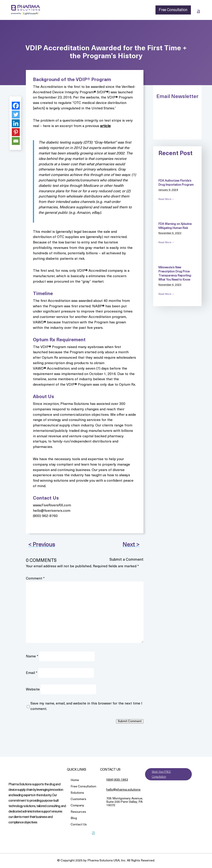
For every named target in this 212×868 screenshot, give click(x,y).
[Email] (16, 141)
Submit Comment (130, 721)
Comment (35, 579)
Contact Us (79, 825)
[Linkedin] (16, 123)
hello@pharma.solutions (123, 790)
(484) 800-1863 (117, 780)
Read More (165, 199)
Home (75, 780)
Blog (74, 819)
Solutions (77, 793)
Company (77, 806)
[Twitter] (16, 114)
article (105, 126)
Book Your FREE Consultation (161, 774)
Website (33, 690)
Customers (78, 799)
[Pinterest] (16, 132)
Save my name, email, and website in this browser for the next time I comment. (86, 706)
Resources (78, 812)
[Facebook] (16, 106)
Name (32, 656)
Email (32, 673)
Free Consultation (173, 10)
